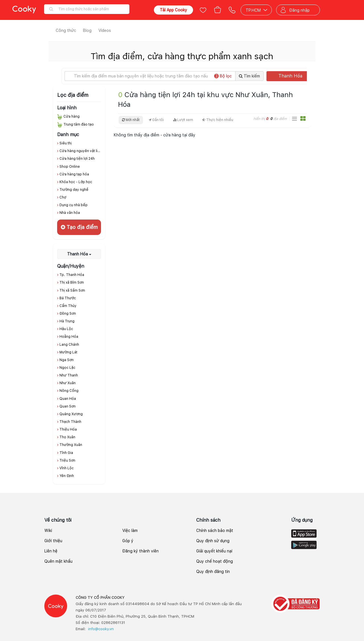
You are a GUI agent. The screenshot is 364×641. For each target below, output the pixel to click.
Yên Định (67, 476)
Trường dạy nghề (74, 190)
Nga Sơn (67, 360)
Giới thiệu (53, 541)
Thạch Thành (70, 422)
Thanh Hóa (294, 76)
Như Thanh (69, 375)
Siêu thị (66, 143)
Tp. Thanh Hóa (72, 275)
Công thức (66, 30)
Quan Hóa (68, 399)
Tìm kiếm (249, 76)
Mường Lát (68, 352)
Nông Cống (69, 391)
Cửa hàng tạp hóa (74, 174)
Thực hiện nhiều (218, 120)
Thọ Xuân (67, 437)
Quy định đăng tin (213, 572)
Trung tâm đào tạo (79, 124)
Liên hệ (51, 551)
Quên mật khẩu (58, 561)
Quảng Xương (71, 414)
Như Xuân (68, 383)
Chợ (63, 197)
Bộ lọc (223, 76)
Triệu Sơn (67, 460)
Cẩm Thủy (68, 306)
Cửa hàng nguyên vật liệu (81, 151)
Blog (87, 30)
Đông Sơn (68, 314)
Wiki (48, 531)
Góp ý (128, 541)
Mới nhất (131, 120)
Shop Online (70, 167)
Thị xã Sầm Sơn (72, 290)
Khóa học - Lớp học (76, 182)
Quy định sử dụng (213, 541)
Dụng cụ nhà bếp (74, 205)
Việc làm (130, 531)
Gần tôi (156, 120)
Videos (105, 30)
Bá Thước (68, 298)
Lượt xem (183, 120)
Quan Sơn (68, 406)
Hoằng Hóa (69, 337)
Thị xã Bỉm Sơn (72, 282)
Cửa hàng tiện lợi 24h (77, 159)
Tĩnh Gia (66, 453)
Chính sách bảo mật (215, 531)
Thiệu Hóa (68, 429)
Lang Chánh (69, 345)
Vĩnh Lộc (67, 468)
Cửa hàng (72, 116)
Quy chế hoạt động (215, 561)
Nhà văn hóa (70, 213)
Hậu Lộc (66, 329)
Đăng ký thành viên (140, 551)
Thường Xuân (71, 445)
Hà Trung (67, 321)
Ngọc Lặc (67, 368)
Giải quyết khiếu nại (214, 551)
